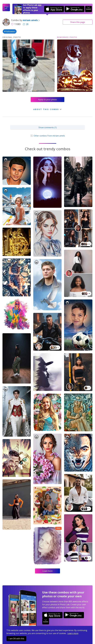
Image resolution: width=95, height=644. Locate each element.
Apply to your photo (47, 100)
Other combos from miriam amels (47, 136)
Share (78, 22)
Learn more (73, 633)
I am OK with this (16, 639)
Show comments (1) (48, 127)
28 (26, 24)
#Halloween (10, 31)
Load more (47, 571)
